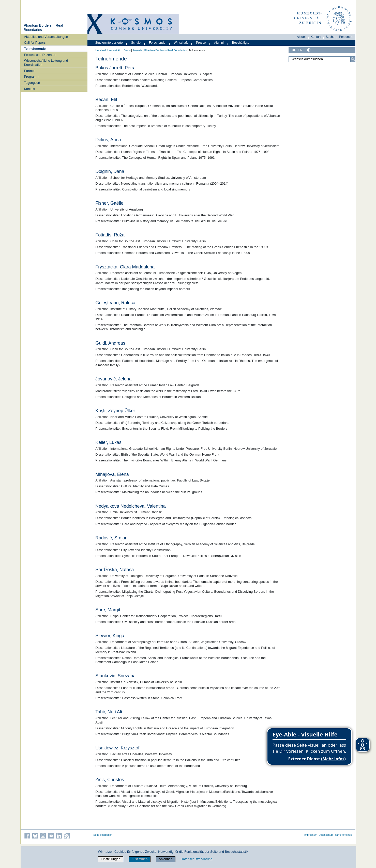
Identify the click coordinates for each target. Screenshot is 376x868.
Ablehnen (166, 859)
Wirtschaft (181, 43)
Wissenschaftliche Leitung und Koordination (46, 62)
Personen (346, 37)
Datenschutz (326, 835)
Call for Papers (35, 43)
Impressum (311, 835)
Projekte (138, 50)
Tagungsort (32, 83)
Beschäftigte (241, 43)
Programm (32, 77)
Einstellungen (111, 859)
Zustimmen (139, 859)
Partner (29, 71)
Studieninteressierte (109, 43)
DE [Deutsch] (294, 50)
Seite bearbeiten (103, 835)
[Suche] (353, 59)
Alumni (219, 43)
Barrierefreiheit (343, 835)
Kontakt (30, 89)
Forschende (157, 43)
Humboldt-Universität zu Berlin (113, 50)
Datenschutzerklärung (197, 859)
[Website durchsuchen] (322, 59)
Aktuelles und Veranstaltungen (46, 37)
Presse (201, 43)
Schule (136, 43)
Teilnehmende (35, 49)
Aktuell (302, 37)
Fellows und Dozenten (40, 55)
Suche (330, 37)
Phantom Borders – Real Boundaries (166, 50)
